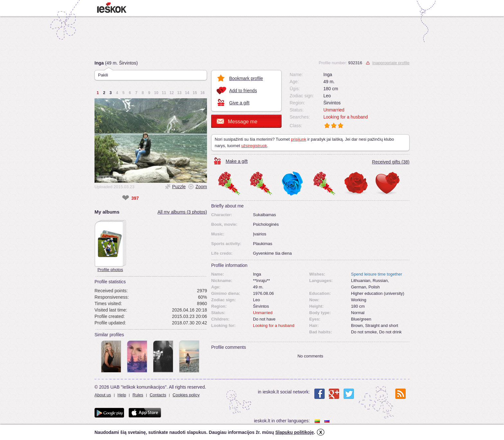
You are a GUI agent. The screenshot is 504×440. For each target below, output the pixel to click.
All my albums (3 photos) (182, 212)
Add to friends (243, 91)
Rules (138, 395)
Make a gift (237, 161)
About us (103, 395)
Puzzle (179, 187)
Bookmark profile (246, 78)
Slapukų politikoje (294, 432)
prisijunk (299, 139)
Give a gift (239, 103)
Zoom (201, 187)
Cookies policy (186, 395)
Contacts (158, 395)
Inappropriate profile (391, 63)
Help (122, 395)
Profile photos (110, 270)
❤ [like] (126, 198)
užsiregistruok (254, 146)
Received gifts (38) (391, 162)
